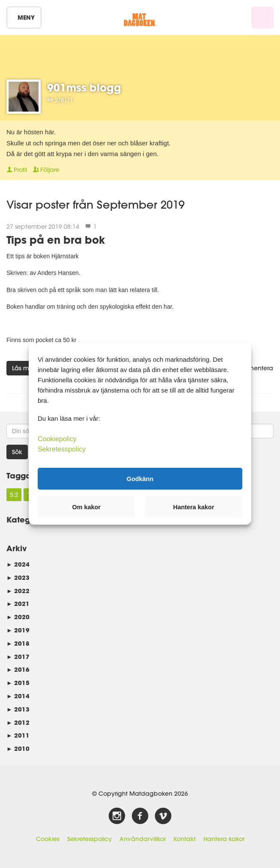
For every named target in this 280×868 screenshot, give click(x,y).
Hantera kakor (224, 839)
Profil (17, 170)
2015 (18, 683)
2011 (18, 735)
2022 (18, 591)
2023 (18, 577)
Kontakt (185, 839)
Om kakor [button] (86, 507)
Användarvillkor (143, 839)
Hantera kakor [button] (194, 507)
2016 (18, 669)
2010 (18, 748)
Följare (46, 170)
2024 (18, 564)
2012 (18, 722)
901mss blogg (84, 87)
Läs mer (23, 368)
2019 (18, 630)
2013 (18, 709)
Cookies (48, 839)
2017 (18, 657)
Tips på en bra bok (56, 240)
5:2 (14, 495)
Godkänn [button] (140, 478)
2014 (18, 696)
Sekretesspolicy (89, 839)
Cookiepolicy (57, 439)
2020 (18, 617)
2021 (18, 604)
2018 (18, 643)
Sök (17, 452)
